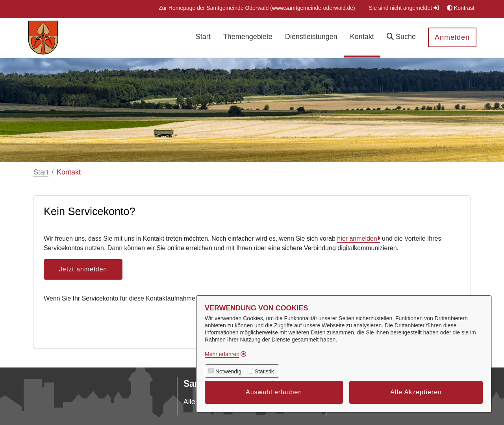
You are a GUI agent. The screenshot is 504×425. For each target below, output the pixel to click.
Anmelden (452, 37)
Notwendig (228, 371)
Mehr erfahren (222, 354)
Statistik (264, 371)
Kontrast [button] (461, 8)
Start (41, 172)
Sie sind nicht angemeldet (404, 8)
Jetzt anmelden (83, 269)
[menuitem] (257, 8)
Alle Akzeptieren (416, 392)
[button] (401, 38)
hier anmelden (357, 238)
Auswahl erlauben (274, 392)
